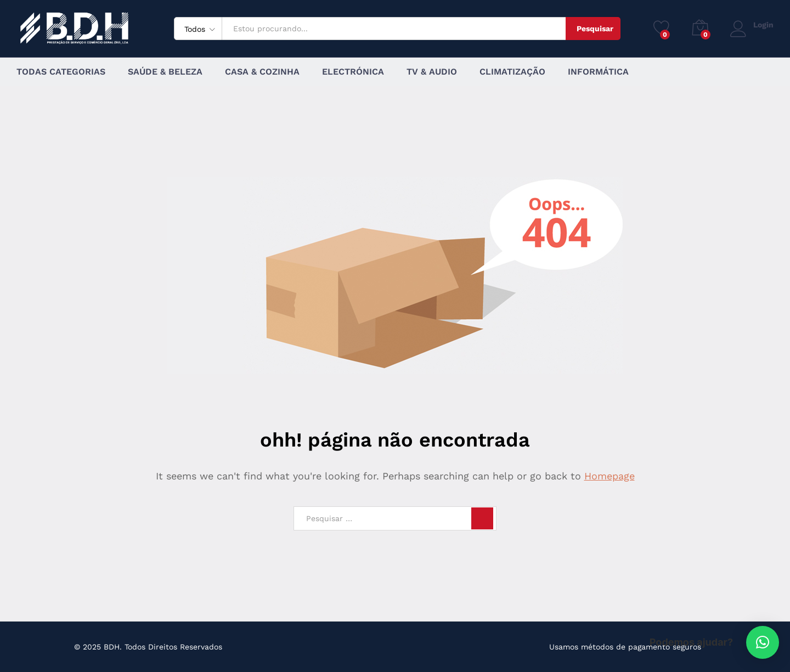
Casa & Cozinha (262, 72)
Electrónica (353, 72)
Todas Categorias (61, 72)
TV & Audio (432, 72)
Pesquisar (595, 29)
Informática (598, 72)
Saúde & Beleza (165, 72)
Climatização (512, 72)
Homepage (610, 476)
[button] (763, 642)
